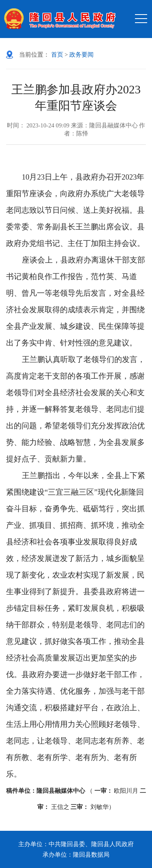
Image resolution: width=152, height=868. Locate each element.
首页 (57, 55)
